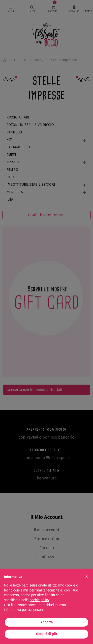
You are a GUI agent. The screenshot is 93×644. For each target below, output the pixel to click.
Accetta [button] (46, 622)
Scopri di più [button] (46, 634)
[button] (87, 577)
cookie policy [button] (40, 600)
